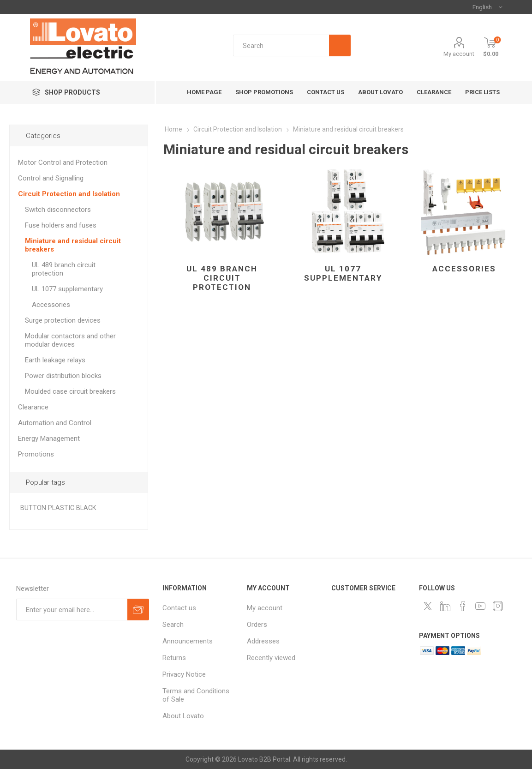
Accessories (464, 269)
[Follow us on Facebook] (463, 606)
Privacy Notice (184, 674)
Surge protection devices (63, 320)
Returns (174, 658)
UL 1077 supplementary (343, 273)
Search (173, 625)
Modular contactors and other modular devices (70, 340)
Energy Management (49, 439)
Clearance (33, 407)
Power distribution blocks (63, 376)
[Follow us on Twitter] (428, 606)
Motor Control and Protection (63, 162)
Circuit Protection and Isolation (69, 194)
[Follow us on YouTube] (480, 606)
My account (459, 54)
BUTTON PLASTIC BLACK (58, 508)
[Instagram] (498, 606)
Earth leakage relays (55, 360)
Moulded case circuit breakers (70, 391)
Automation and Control (55, 423)
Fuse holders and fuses (61, 225)
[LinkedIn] (445, 606)
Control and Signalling (51, 178)
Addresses (263, 641)
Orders (257, 625)
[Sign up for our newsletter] (72, 610)
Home (173, 129)
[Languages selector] (487, 7)
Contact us (179, 608)
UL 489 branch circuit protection (222, 278)
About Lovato (183, 716)
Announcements (188, 641)
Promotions (36, 454)
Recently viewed (271, 658)
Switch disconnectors (58, 210)
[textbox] (292, 45)
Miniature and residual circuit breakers (73, 245)
